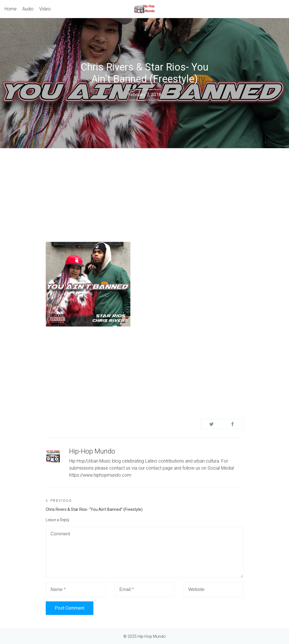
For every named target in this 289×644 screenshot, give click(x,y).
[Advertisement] (144, 190)
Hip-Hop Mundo (92, 451)
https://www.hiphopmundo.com (100, 475)
